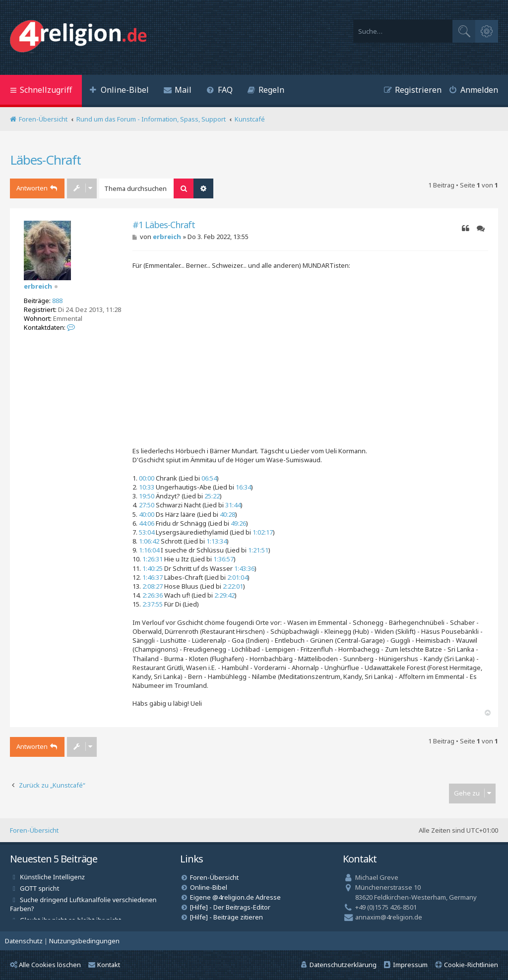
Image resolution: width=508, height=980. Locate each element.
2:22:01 (233, 586)
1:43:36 (244, 568)
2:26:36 (153, 595)
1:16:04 (149, 550)
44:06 (147, 523)
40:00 (147, 514)
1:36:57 (223, 559)
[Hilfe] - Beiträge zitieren (226, 917)
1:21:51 (258, 550)
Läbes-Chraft (45, 160)
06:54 (209, 478)
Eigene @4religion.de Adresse (235, 897)
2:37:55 (153, 604)
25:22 (212, 496)
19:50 (147, 496)
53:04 (147, 532)
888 (57, 301)
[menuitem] (119, 91)
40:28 (227, 514)
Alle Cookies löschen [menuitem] (45, 965)
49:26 (238, 523)
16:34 (243, 487)
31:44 (233, 505)
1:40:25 (153, 568)
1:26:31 (153, 559)
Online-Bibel (209, 887)
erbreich (38, 286)
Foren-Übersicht (34, 830)
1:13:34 (217, 541)
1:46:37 (153, 577)
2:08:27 (153, 586)
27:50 (147, 505)
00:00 (147, 478)
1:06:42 (149, 541)
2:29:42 (224, 595)
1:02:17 (263, 532)
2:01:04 (237, 577)
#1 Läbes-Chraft (164, 225)
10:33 (147, 487)
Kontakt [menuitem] (104, 965)
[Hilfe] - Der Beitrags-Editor (230, 907)
